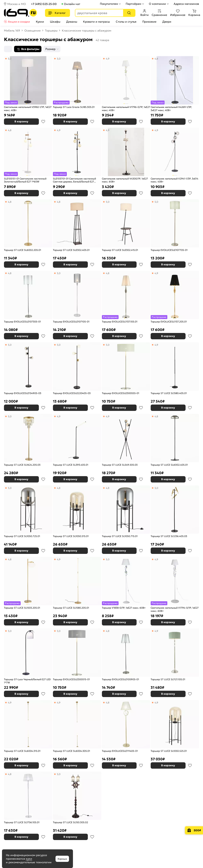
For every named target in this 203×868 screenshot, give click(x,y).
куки (29, 859)
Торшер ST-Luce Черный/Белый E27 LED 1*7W (27, 681)
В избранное (43, 122)
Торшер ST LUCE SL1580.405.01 (169, 393)
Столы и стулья (126, 22)
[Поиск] (129, 13)
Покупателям (109, 4)
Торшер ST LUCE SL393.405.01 (71, 465)
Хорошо (62, 859)
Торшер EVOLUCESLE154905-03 (23, 393)
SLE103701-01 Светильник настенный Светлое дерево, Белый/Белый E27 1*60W (74, 180)
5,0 (108, 202)
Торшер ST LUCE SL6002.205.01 (23, 250)
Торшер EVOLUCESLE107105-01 (71, 322)
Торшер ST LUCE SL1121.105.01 (168, 679)
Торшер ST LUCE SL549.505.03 (120, 465)
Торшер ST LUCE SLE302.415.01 (120, 250)
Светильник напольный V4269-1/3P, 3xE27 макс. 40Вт (171, 109)
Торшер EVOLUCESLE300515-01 (71, 679)
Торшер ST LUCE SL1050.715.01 (120, 536)
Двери (167, 22)
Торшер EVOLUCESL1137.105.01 (120, 322)
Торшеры (51, 31)
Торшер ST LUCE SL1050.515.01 (71, 536)
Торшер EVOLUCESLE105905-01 (120, 679)
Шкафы (55, 22)
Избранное (178, 13)
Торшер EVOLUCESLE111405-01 (120, 751)
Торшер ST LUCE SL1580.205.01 (71, 608)
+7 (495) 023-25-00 (44, 4)
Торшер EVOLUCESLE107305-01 (22, 322)
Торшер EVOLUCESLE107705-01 (169, 250)
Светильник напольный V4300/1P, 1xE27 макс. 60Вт (125, 180)
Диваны (72, 22)
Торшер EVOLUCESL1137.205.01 (169, 322)
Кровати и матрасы (96, 22)
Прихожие (149, 22)
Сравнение (159, 13)
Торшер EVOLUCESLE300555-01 (121, 393)
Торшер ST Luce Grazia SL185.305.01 (74, 107)
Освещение (33, 31)
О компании (157, 4)
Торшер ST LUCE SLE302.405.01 (71, 250)
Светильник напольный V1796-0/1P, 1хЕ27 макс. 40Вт (126, 109)
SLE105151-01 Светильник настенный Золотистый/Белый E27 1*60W (25, 180)
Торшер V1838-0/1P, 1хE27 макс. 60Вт (124, 608)
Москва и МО (17, 4)
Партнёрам (133, 4)
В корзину (21, 121)
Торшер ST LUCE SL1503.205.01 (22, 608)
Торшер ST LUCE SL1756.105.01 (22, 822)
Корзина (194, 13)
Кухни (40, 22)
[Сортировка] (8, 49)
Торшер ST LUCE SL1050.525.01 (169, 751)
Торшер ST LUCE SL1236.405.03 (169, 536)
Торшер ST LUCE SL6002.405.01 (169, 465)
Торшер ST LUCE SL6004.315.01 (22, 751)
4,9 (108, 130)
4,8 (10, 202)
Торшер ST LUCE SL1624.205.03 (22, 465)
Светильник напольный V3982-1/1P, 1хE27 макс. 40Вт (28, 109)
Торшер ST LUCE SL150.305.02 (70, 822)
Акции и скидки (19, 22)
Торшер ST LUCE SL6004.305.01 (71, 751)
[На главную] (21, 13)
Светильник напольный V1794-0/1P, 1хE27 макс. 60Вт (175, 609)
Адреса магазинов (186, 4)
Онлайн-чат (72, 4)
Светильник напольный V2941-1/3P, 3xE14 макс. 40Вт (174, 180)
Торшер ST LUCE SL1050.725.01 (22, 536)
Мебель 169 (12, 31)
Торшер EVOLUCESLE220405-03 (72, 393)
